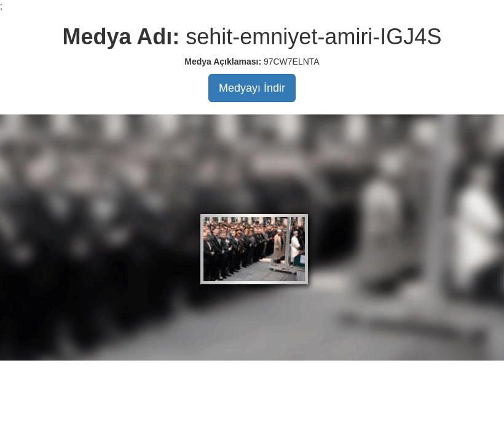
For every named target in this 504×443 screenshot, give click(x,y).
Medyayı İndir (252, 88)
